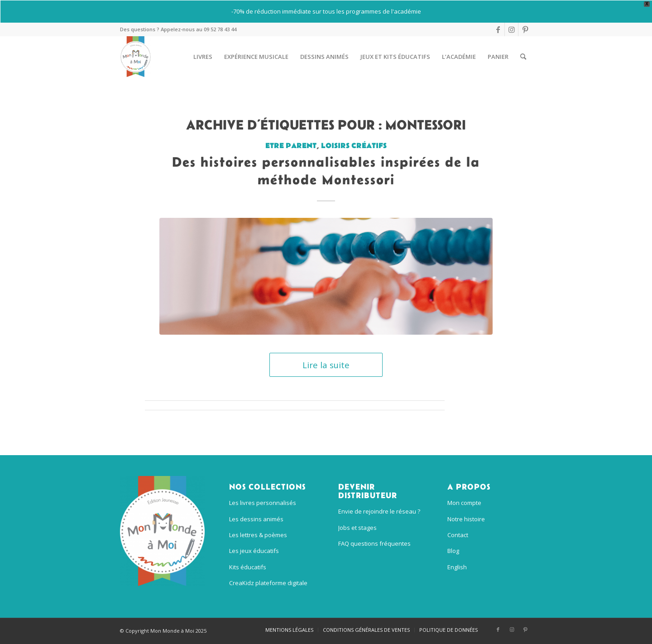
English (457, 567)
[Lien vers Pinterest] (525, 29)
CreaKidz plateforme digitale (268, 583)
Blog (453, 551)
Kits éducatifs (248, 567)
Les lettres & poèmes (258, 535)
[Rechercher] (523, 57)
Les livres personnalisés (263, 503)
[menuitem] (203, 57)
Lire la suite (326, 365)
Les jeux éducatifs (254, 551)
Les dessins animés (256, 519)
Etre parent (291, 146)
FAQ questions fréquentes (374, 543)
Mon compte (464, 503)
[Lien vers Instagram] (511, 29)
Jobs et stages (357, 528)
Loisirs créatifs (354, 146)
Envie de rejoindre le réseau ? (379, 511)
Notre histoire (466, 519)
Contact (458, 535)
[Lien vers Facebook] (498, 29)
